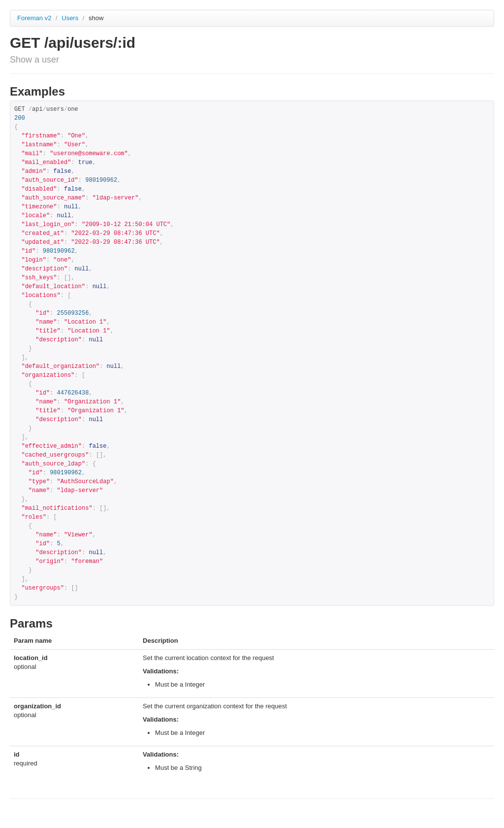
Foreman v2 (34, 18)
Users (71, 18)
